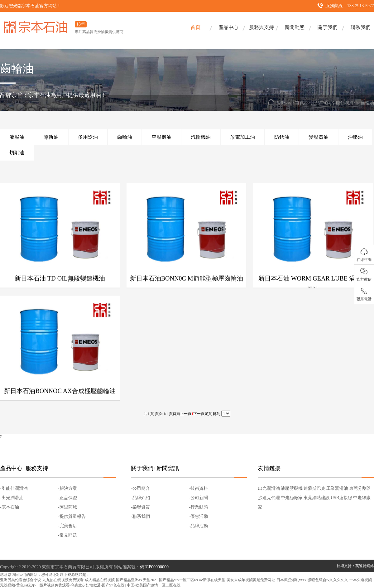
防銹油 (282, 137)
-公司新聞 (198, 498)
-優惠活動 (198, 516)
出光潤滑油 (269, 488)
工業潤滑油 (337, 488)
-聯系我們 (140, 516)
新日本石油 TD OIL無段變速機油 (60, 289)
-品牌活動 (198, 526)
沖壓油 (355, 137)
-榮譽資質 (140, 507)
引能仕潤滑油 (345, 103)
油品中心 (320, 103)
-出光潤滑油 (12, 498)
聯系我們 (361, 27)
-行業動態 (198, 507)
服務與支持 (261, 27)
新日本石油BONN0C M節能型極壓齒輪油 (187, 289)
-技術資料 (198, 488)
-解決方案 (67, 488)
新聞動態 (295, 27)
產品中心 (228, 27)
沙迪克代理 (269, 498)
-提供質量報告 (72, 516)
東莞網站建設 (317, 498)
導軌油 (51, 137)
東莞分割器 (360, 488)
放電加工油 (242, 137)
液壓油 (17, 137)
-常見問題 (67, 535)
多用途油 (88, 137)
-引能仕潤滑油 (14, 488)
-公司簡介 (140, 488)
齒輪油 (367, 103)
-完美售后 (67, 526)
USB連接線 (341, 498)
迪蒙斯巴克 (314, 488)
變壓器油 (319, 137)
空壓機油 (161, 137)
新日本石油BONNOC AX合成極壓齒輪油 (60, 401)
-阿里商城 (67, 507)
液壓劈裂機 (292, 488)
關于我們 (328, 27)
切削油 (17, 153)
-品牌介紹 (140, 498)
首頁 (195, 27)
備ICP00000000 (154, 567)
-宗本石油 (10, 507)
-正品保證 (67, 498)
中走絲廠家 (292, 498)
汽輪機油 (201, 137)
